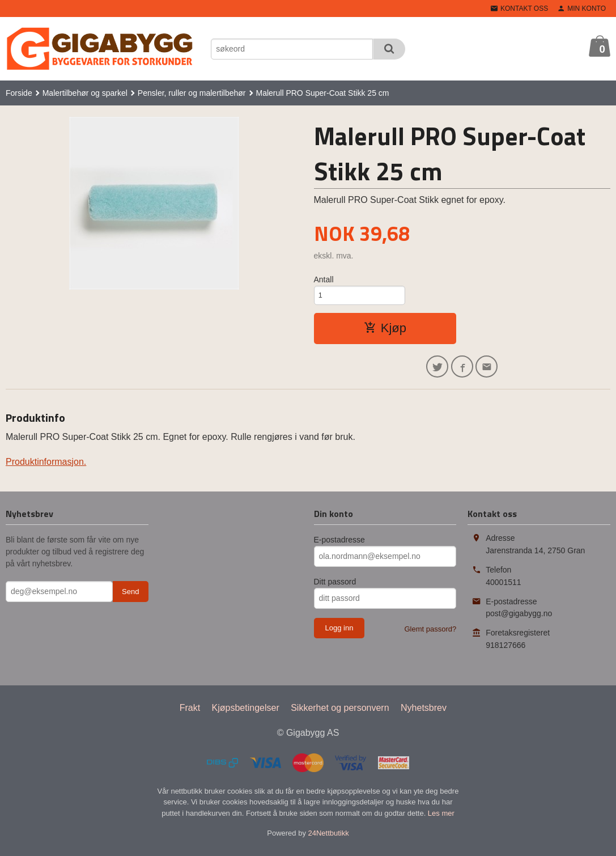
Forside (19, 93)
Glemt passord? (430, 635)
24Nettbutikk (329, 839)
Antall (324, 279)
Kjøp (385, 331)
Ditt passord (335, 587)
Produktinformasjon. (46, 467)
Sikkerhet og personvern (340, 713)
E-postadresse (339, 545)
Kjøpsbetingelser (246, 713)
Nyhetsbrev (424, 713)
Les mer (441, 819)
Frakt (190, 713)
